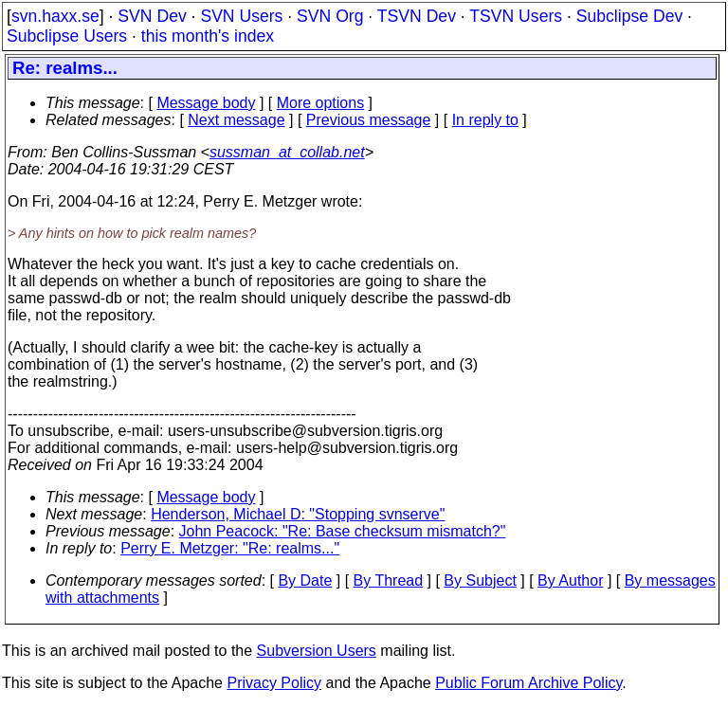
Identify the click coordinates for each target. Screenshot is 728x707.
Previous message (369, 120)
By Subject (480, 580)
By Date (305, 580)
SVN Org (330, 16)
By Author (570, 580)
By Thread (389, 580)
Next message (236, 120)
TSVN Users (516, 16)
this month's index (208, 36)
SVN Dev (152, 16)
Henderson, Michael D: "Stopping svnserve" (298, 514)
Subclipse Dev (629, 16)
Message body (206, 103)
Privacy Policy (274, 683)
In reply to (485, 120)
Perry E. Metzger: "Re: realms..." (230, 548)
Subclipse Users (67, 36)
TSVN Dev (417, 16)
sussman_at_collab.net (287, 152)
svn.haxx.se (55, 16)
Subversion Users (317, 651)
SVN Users (241, 16)
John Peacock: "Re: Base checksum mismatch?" (343, 531)
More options (321, 103)
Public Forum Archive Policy (528, 683)
